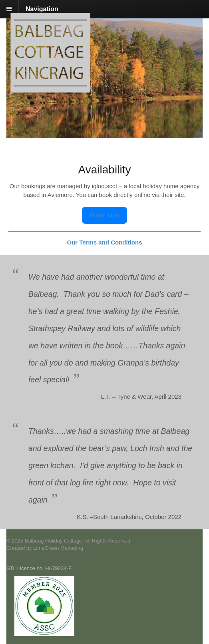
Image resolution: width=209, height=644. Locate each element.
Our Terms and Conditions (104, 242)
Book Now (104, 215)
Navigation (42, 9)
